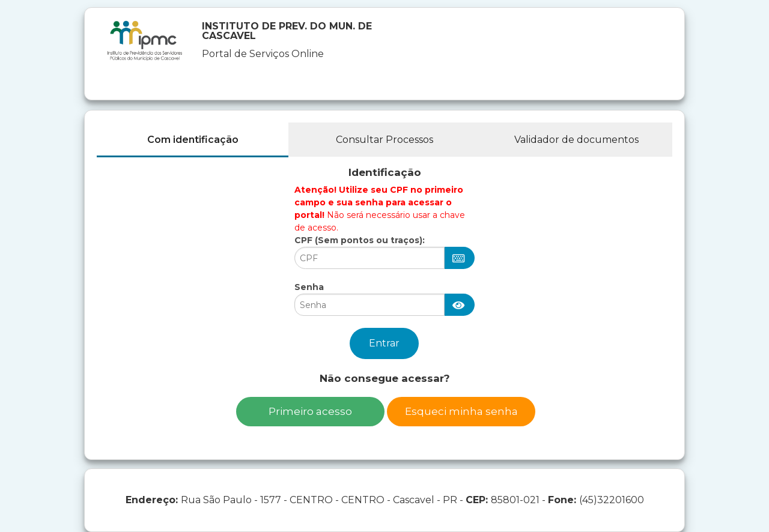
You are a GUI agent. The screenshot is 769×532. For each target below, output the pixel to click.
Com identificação (193, 140)
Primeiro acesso (310, 411)
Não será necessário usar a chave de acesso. (380, 209)
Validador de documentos (576, 140)
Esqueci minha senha (461, 411)
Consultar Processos (384, 140)
